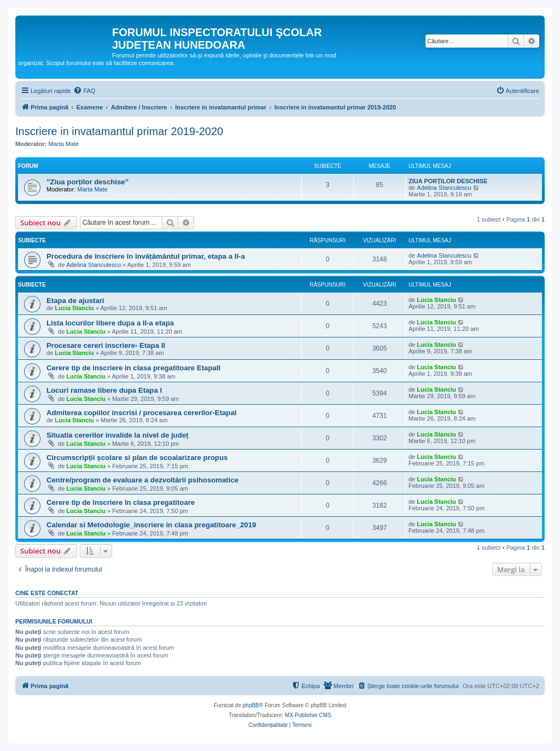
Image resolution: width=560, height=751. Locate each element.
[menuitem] (84, 91)
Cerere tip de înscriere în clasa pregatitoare (121, 502)
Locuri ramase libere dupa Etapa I (104, 390)
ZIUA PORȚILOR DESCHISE (448, 181)
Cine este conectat (47, 593)
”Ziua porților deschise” (87, 182)
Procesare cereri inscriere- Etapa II (106, 345)
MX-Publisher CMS (308, 715)
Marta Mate (64, 144)
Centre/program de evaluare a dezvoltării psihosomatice (142, 480)
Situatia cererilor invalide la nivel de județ (117, 435)
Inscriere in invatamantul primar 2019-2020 (119, 131)
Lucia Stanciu (74, 308)
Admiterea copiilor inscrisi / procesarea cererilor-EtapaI (141, 413)
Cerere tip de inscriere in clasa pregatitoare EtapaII (133, 368)
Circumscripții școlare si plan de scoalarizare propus (137, 458)
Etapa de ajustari (75, 301)
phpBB (251, 705)
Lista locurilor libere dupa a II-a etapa (110, 323)
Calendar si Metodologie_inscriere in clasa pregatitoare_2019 (151, 525)
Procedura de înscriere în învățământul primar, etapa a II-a (146, 256)
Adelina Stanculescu (444, 188)
